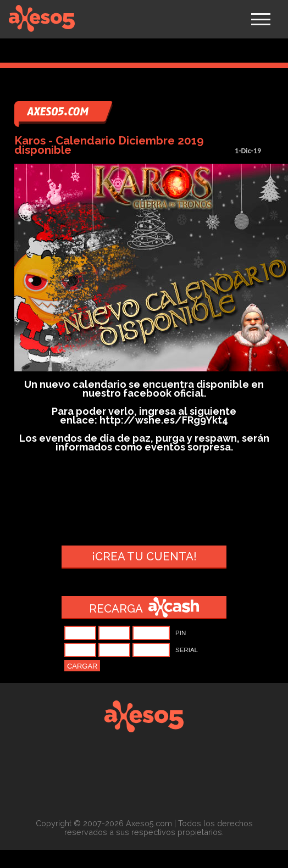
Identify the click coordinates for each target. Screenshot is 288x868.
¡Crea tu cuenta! (144, 557)
